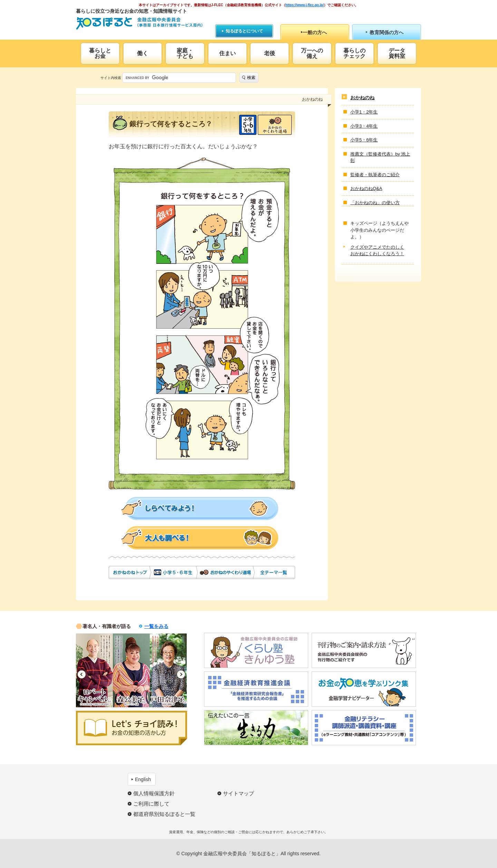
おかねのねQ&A (366, 188)
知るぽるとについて (244, 31)
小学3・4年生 (364, 126)
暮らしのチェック (354, 53)
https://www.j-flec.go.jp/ (305, 5)
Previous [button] (82, 674)
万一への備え (312, 53)
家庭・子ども (185, 53)
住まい (227, 53)
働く (143, 53)
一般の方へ (315, 32)
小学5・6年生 (248, 125)
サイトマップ (238, 793)
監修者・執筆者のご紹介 (375, 175)
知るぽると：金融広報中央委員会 (139, 23)
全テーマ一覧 (274, 572)
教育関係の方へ (387, 32)
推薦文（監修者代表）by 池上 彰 (380, 157)
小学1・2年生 (364, 112)
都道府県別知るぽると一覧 (164, 814)
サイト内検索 (111, 78)
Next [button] (181, 674)
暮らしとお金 (100, 53)
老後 (270, 53)
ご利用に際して (151, 804)
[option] (94, 670)
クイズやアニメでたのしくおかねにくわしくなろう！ (377, 251)
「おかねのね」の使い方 (375, 203)
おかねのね (129, 572)
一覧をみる (156, 626)
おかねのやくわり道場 (275, 125)
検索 (251, 78)
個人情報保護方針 (154, 793)
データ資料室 (397, 53)
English (143, 779)
